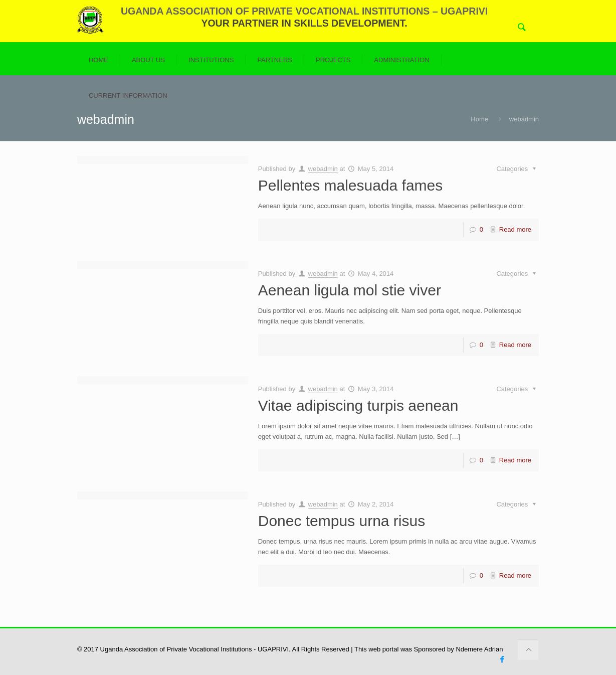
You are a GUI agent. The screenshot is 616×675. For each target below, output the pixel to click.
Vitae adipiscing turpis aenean (358, 405)
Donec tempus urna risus (342, 521)
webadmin (323, 169)
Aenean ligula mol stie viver (350, 290)
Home (479, 119)
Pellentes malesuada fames (351, 185)
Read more (515, 229)
